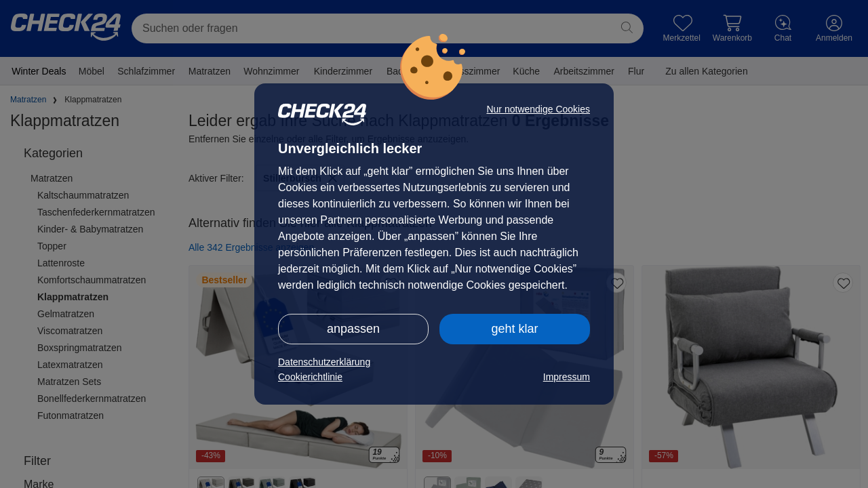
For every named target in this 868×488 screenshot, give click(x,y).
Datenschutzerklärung (324, 362)
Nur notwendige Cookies (538, 109)
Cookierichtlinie (310, 377)
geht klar (514, 329)
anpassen (353, 329)
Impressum (567, 377)
